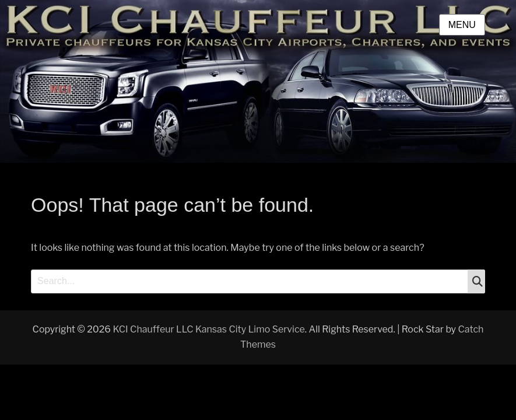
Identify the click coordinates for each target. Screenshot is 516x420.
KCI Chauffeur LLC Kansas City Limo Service (208, 329)
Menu (462, 25)
